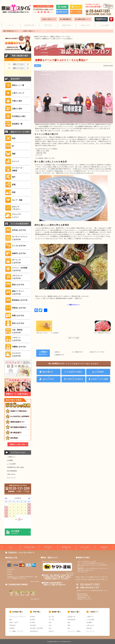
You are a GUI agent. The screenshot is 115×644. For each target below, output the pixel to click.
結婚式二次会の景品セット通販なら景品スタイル (49, 37)
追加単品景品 (71, 620)
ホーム (11, 25)
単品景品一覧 (71, 617)
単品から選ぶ (85, 25)
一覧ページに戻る (73, 338)
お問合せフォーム (13, 577)
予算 (9, 64)
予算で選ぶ (48, 25)
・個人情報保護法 (11, 471)
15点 (50, 625)
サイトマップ (108, 1)
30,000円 (33, 617)
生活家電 (12, 628)
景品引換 (104, 547)
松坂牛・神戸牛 (14, 622)
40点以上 (51, 631)
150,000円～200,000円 (36, 628)
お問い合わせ (90, 625)
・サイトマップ (11, 478)
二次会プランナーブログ (97, 352)
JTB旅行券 (12, 625)
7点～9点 (51, 620)
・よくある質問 (11, 464)
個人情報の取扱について (83, 19)
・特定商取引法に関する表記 (15, 467)
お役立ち (38, 66)
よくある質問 (104, 25)
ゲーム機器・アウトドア (16, 631)
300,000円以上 (34, 631)
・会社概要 (9, 460)
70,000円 (33, 622)
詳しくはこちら (35, 581)
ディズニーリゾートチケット (18, 617)
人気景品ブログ (59, 355)
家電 (69, 625)
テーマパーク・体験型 (74, 631)
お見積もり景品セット (29, 31)
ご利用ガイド (93, 1)
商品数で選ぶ (67, 25)
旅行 (69, 628)
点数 (9, 68)
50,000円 (33, 620)
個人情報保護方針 (65, 19)
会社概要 (100, 1)
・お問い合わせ (11, 474)
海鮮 (11, 620)
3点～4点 (51, 617)
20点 (50, 628)
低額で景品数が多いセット (11, 31)
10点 (50, 622)
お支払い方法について (49, 19)
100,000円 (33, 625)
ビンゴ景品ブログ (77, 352)
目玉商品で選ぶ (30, 25)
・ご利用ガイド (11, 457)
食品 (69, 622)
